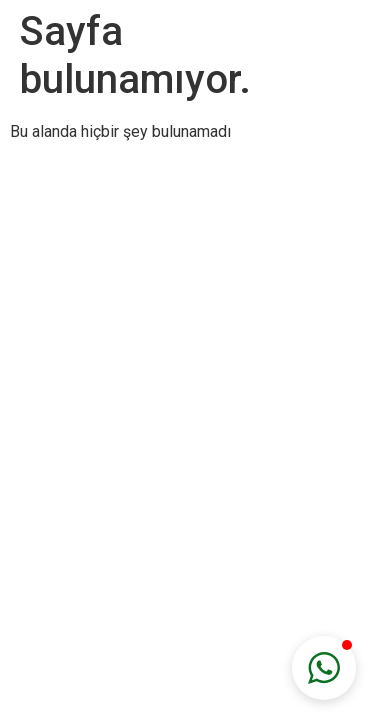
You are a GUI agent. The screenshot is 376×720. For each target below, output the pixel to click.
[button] (324, 668)
